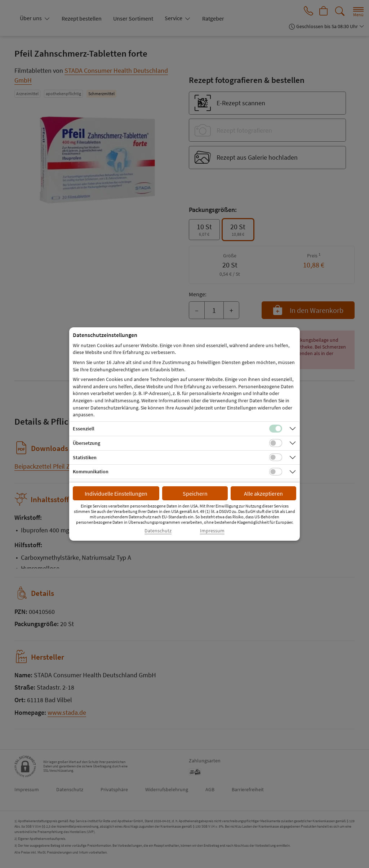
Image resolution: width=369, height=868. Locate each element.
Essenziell (84, 429)
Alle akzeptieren (263, 493)
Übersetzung (86, 443)
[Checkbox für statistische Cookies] (276, 457)
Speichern (195, 493)
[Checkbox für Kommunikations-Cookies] (276, 472)
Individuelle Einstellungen (116, 493)
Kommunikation (91, 471)
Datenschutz (158, 531)
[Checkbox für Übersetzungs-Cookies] (276, 443)
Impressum (212, 531)
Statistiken (85, 457)
